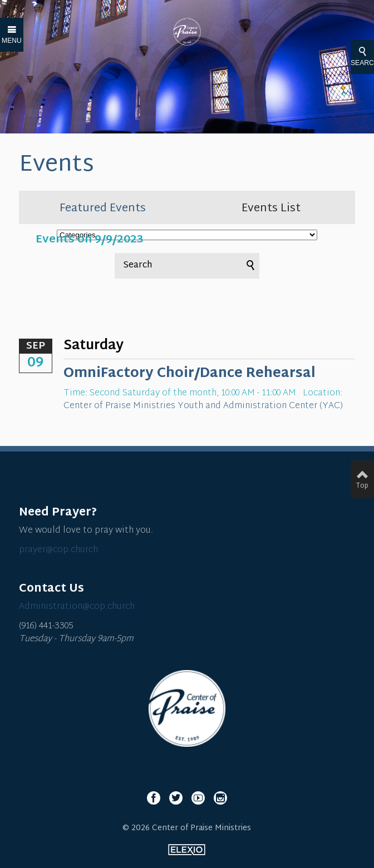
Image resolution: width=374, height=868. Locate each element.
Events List (271, 209)
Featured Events (103, 209)
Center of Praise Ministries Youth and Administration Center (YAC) (203, 406)
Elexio (187, 850)
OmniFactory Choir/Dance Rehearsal (190, 374)
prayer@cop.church (58, 550)
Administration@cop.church (77, 607)
